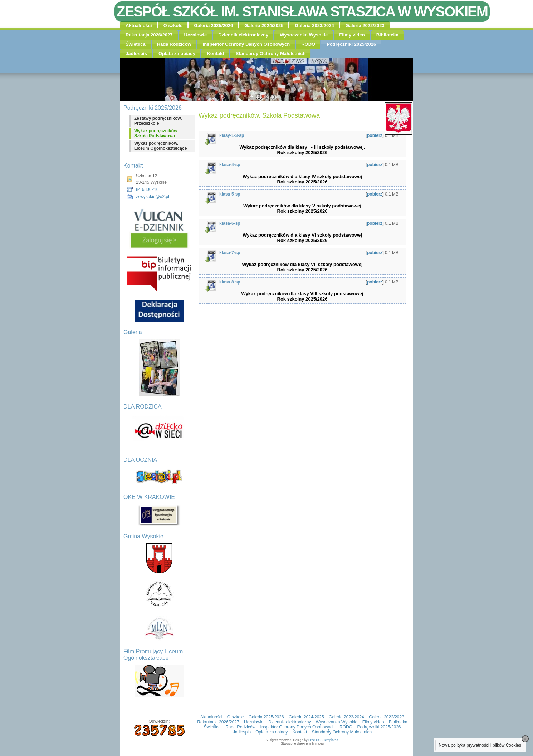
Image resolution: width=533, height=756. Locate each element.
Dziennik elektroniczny (243, 35)
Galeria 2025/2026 (213, 26)
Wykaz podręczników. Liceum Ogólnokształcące (160, 146)
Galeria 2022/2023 (365, 26)
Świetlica (136, 44)
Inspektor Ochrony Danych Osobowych (246, 44)
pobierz (375, 135)
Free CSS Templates (323, 740)
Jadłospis (136, 53)
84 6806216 (147, 189)
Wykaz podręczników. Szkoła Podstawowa (156, 133)
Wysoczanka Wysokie (304, 35)
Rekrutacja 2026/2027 (149, 35)
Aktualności (139, 26)
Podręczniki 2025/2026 (351, 44)
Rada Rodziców (174, 44)
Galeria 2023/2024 (314, 26)
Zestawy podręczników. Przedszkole (158, 121)
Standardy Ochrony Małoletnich (271, 53)
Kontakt (215, 53)
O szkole (173, 26)
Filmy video (352, 35)
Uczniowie (196, 35)
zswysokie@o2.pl (153, 197)
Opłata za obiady (177, 53)
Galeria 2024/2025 (264, 26)
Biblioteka (387, 35)
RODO (308, 44)
